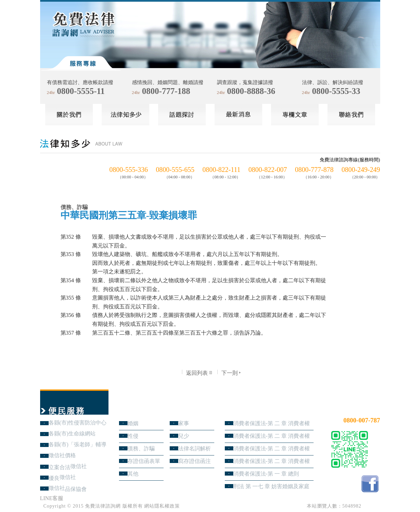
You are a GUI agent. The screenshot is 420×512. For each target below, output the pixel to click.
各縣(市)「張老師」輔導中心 (78, 444)
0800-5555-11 (81, 91)
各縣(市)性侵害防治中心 (78, 423)
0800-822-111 (221, 170)
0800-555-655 (175, 170)
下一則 (232, 373)
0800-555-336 (129, 170)
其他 (133, 474)
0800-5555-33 (336, 91)
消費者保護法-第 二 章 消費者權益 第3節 (272, 436)
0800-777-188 (166, 91)
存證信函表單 (144, 461)
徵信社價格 (62, 455)
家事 (184, 423)
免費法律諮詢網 (103, 506)
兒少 (184, 436)
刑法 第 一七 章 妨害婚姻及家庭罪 (271, 486)
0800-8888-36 (251, 91)
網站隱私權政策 (162, 506)
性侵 (133, 436)
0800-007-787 (362, 420)
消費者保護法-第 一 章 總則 (266, 474)
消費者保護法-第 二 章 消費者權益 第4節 (272, 423)
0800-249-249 (361, 170)
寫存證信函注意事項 (195, 461)
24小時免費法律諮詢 (356, 409)
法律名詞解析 (195, 449)
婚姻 (133, 423)
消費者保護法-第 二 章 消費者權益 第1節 (272, 461)
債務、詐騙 (141, 449)
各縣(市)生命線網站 (72, 434)
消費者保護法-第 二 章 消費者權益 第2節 (272, 449)
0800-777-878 (314, 170)
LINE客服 (52, 498)
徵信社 (79, 466)
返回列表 (200, 373)
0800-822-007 (268, 170)
